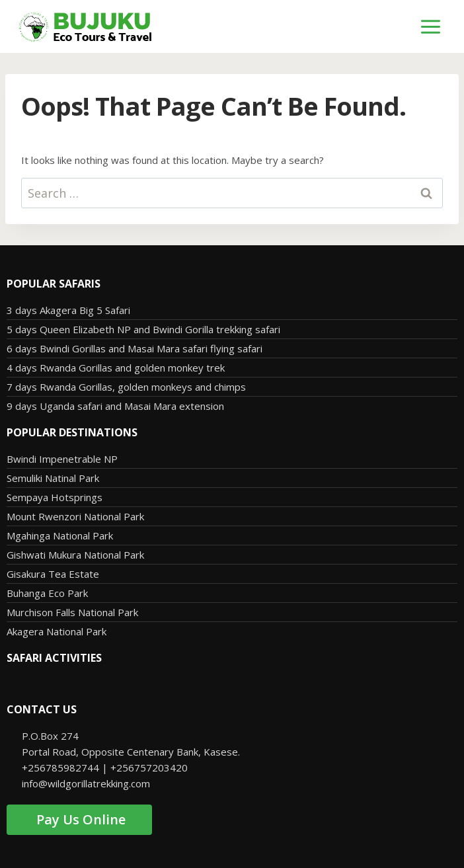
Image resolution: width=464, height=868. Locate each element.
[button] (232, 684)
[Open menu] (431, 26)
